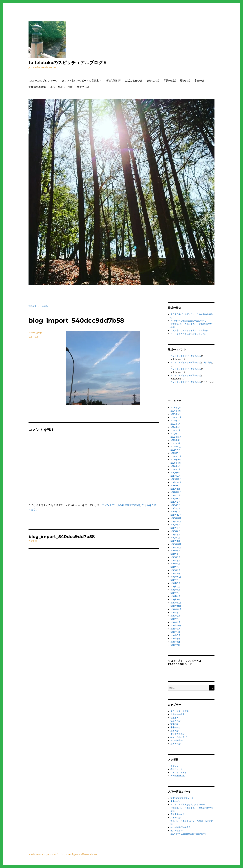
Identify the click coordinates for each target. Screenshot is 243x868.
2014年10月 (176, 547)
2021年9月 (176, 450)
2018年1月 (175, 489)
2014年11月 (176, 544)
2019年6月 (176, 473)
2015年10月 (176, 521)
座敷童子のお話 (178, 814)
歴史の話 (185, 81)
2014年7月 (175, 557)
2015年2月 (175, 538)
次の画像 (44, 306)
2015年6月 (176, 531)
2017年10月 (176, 492)
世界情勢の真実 (37, 87)
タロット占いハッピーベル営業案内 (82, 81)
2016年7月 (176, 505)
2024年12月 (176, 417)
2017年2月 (175, 502)
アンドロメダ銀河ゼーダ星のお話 (186, 356)
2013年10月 (176, 577)
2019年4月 (176, 476)
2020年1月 (175, 469)
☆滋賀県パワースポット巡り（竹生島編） (190, 330)
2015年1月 (175, 541)
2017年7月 (175, 495)
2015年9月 (176, 525)
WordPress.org (178, 776)
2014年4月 (175, 564)
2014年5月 (175, 560)
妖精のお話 (153, 81)
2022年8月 (176, 440)
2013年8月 (175, 583)
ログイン (175, 766)
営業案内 (175, 718)
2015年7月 (175, 528)
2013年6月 (175, 590)
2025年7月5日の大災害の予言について (188, 321)
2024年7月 (176, 421)
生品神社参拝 (177, 831)
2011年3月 (175, 645)
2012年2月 (175, 622)
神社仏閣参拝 (113, 81)
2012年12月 (176, 603)
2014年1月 (175, 573)
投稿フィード (177, 769)
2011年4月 (175, 642)
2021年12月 (176, 447)
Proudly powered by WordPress (82, 854)
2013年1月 (175, 599)
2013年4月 (175, 596)
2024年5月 (176, 424)
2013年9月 (175, 580)
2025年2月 (176, 414)
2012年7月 (175, 616)
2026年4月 (176, 408)
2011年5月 (175, 639)
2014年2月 (175, 570)
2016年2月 (176, 512)
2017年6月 (176, 499)
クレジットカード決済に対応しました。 (189, 334)
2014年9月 (176, 551)
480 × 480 (34, 337)
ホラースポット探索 (61, 87)
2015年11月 (176, 518)
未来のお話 (83, 87)
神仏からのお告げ (179, 737)
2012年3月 (175, 619)
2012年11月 (176, 606)
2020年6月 (176, 463)
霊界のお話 (170, 81)
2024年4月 (176, 427)
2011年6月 (175, 635)
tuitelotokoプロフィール (43, 81)
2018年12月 (176, 479)
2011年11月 (176, 629)
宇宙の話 (199, 81)
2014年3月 (175, 567)
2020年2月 (176, 466)
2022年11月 (176, 437)
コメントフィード (179, 773)
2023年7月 (176, 430)
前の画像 (33, 306)
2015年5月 (175, 534)
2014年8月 (175, 554)
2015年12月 (176, 515)
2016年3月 (175, 508)
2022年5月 (176, 443)
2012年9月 (176, 613)
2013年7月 (175, 586)
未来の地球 (176, 801)
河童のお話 (176, 818)
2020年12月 (176, 456)
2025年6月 (176, 411)
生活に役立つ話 (134, 81)
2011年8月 (175, 632)
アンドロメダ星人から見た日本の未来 (188, 805)
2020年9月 (176, 460)
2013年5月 (175, 593)
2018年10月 (176, 482)
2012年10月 (176, 609)
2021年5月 (175, 453)
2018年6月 (176, 486)
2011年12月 (176, 626)
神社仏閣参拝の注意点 (181, 827)
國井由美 (208, 363)
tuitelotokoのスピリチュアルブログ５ (68, 63)
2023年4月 (176, 434)
